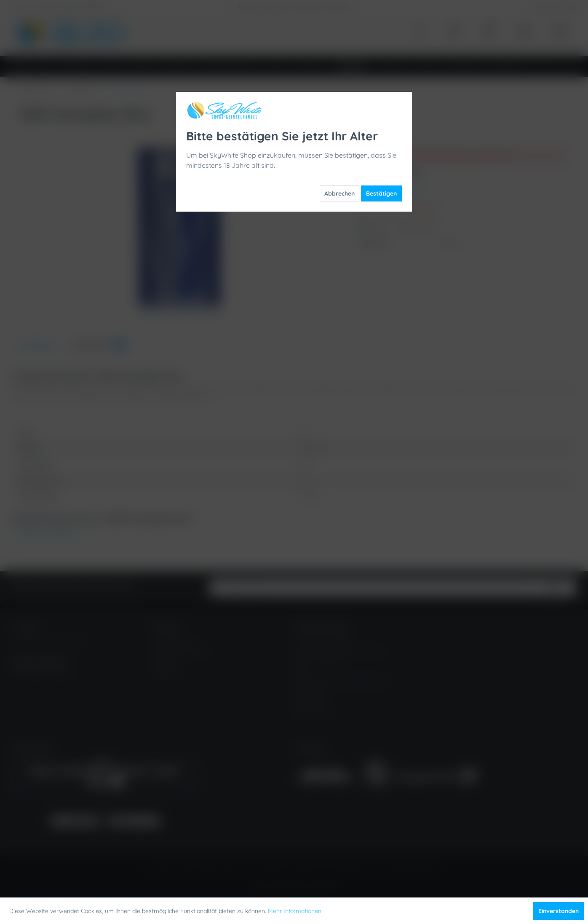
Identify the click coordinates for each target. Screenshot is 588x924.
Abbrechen (339, 193)
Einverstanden (559, 911)
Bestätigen (381, 193)
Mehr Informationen (295, 911)
